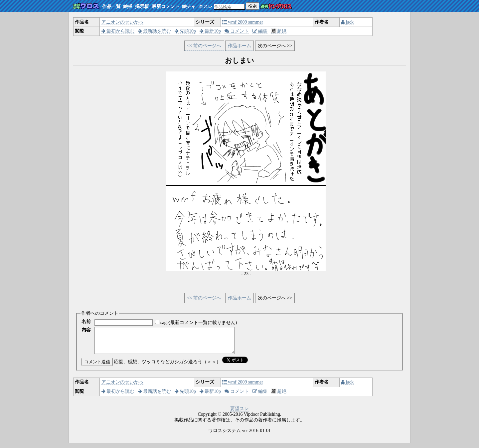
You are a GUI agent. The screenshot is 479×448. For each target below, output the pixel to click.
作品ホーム (239, 46)
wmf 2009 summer (243, 22)
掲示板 (142, 6)
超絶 (279, 31)
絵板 (128, 6)
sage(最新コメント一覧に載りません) (199, 323)
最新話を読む (155, 31)
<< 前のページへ (204, 46)
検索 (252, 6)
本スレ (206, 6)
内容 (86, 330)
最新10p (210, 31)
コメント (237, 31)
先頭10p (185, 31)
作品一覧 (111, 6)
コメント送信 (97, 367)
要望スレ (239, 414)
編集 (260, 31)
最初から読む (118, 31)
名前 (86, 322)
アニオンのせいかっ (122, 22)
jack (347, 22)
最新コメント (166, 6)
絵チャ (189, 6)
